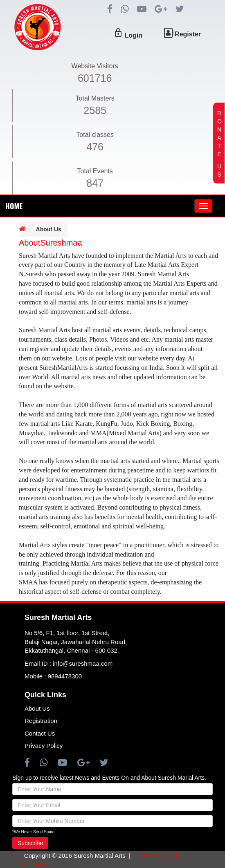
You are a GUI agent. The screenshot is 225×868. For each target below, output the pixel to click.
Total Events (95, 171)
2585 (95, 110)
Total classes (95, 135)
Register (188, 34)
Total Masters (95, 98)
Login (133, 35)
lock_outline (118, 33)
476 (95, 147)
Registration (41, 721)
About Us (49, 229)
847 (95, 183)
